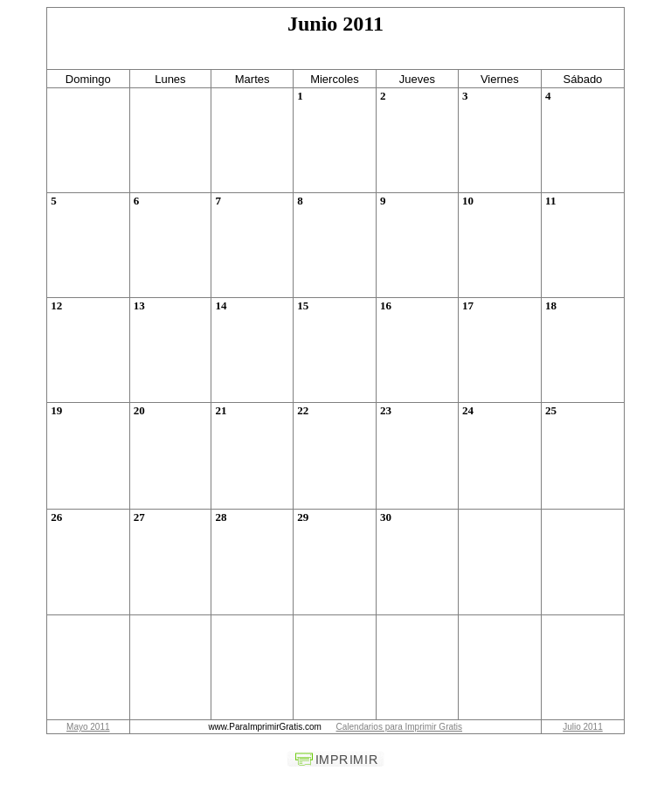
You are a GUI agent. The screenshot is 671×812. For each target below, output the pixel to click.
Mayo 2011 (88, 727)
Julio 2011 (583, 727)
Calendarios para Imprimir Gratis (400, 727)
